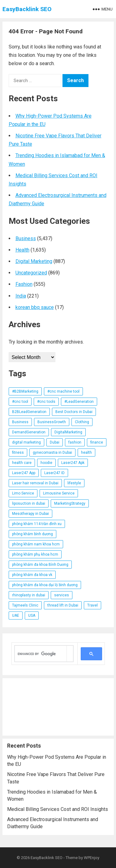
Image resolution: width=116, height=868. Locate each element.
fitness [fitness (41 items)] (18, 453)
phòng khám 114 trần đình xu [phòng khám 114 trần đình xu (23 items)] (37, 524)
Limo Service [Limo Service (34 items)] (23, 493)
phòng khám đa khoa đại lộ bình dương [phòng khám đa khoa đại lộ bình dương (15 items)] (45, 585)
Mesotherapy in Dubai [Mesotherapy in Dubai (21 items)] (30, 514)
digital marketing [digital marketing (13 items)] (26, 442)
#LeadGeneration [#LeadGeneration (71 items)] (79, 402)
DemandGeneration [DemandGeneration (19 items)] (29, 432)
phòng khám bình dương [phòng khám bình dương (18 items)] (32, 534)
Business (26, 238)
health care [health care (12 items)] (22, 463)
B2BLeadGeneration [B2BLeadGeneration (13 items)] (29, 412)
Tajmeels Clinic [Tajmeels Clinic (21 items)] (25, 605)
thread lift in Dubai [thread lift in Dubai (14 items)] (63, 605)
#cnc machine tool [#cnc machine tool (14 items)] (63, 391)
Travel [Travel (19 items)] (92, 605)
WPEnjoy (92, 858)
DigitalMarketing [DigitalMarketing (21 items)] (68, 432)
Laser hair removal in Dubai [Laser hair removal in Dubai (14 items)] (35, 483)
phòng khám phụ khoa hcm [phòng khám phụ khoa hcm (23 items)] (35, 554)
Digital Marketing (34, 261)
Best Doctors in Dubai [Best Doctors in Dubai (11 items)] (74, 412)
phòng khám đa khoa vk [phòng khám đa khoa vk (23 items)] (32, 575)
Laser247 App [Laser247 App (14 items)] (24, 473)
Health (22, 250)
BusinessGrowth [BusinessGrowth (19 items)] (52, 422)
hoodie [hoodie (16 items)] (46, 463)
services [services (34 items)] (62, 595)
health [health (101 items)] (86, 453)
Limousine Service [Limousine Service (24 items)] (59, 493)
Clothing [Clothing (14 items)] (82, 422)
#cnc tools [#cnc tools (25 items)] (46, 402)
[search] (41, 654)
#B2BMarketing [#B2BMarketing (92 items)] (25, 391)
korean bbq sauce (35, 307)
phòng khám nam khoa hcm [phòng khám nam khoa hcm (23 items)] (36, 544)
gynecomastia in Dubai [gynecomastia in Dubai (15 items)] (52, 453)
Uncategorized (31, 273)
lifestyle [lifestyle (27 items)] (74, 483)
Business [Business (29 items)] (20, 422)
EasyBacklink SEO (27, 9)
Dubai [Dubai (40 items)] (55, 442)
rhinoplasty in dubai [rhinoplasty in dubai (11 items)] (29, 595)
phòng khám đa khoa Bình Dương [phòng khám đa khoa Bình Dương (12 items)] (40, 565)
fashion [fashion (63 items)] (75, 442)
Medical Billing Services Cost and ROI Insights (58, 809)
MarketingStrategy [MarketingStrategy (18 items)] (70, 503)
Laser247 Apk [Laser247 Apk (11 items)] (73, 463)
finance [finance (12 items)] (97, 442)
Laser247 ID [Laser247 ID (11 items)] (54, 473)
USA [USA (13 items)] (32, 616)
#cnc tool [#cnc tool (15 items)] (20, 402)
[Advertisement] (58, 707)
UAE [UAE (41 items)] (16, 616)
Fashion (24, 284)
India (21, 296)
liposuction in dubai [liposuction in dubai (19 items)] (29, 503)
